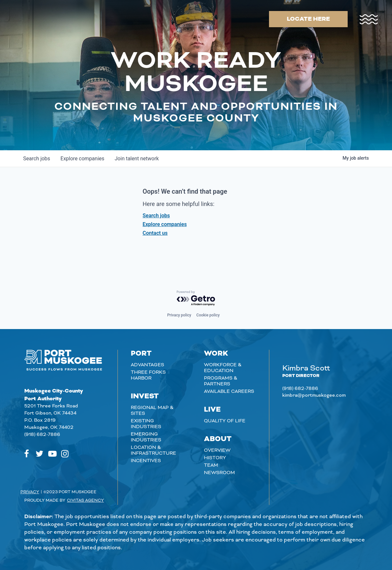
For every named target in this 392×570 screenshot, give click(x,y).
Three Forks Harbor (148, 375)
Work (216, 354)
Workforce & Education (223, 368)
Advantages (147, 365)
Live (212, 410)
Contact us (155, 233)
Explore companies (165, 224)
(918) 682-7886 (42, 435)
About (218, 439)
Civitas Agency (85, 500)
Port (141, 354)
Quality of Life (225, 421)
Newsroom (219, 473)
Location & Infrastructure (153, 450)
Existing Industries (146, 424)
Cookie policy (208, 315)
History (215, 458)
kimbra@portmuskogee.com (314, 395)
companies (82, 159)
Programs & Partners (221, 381)
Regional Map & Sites (152, 411)
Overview (217, 450)
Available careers (229, 392)
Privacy (30, 492)
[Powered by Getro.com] (196, 298)
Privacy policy (179, 315)
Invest (145, 396)
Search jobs (156, 216)
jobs (37, 159)
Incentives (146, 461)
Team (211, 465)
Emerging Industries (146, 437)
